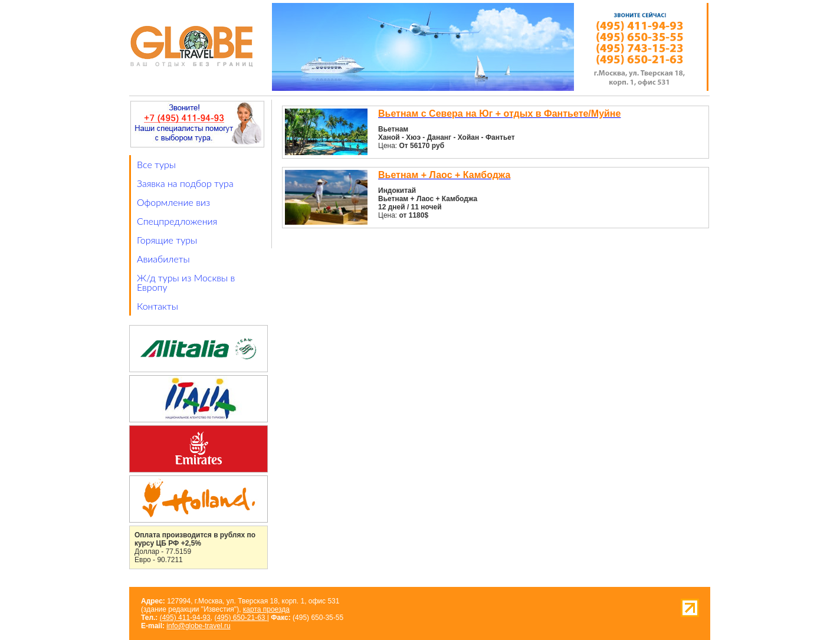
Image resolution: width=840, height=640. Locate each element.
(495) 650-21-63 (240, 618)
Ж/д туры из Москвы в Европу (186, 282)
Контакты (157, 306)
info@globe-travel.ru (198, 626)
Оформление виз (173, 202)
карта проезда (266, 609)
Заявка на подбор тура (185, 183)
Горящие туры (167, 240)
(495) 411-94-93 (185, 618)
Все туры (156, 164)
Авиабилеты (163, 259)
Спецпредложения (177, 221)
